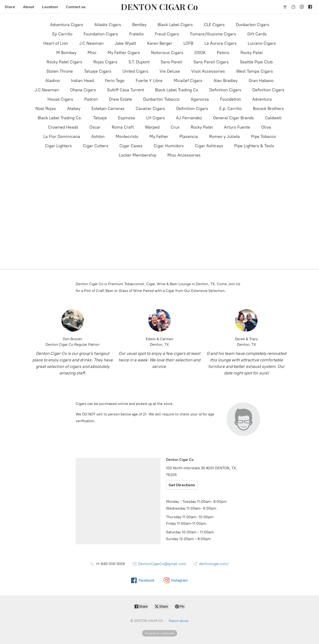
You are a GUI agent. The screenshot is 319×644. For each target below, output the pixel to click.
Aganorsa (200, 99)
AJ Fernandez (189, 118)
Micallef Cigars (188, 81)
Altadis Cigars (108, 25)
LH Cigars (156, 118)
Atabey (74, 109)
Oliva (266, 127)
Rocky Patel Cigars (64, 62)
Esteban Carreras (108, 109)
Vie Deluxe (170, 71)
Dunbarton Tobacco (161, 99)
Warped (152, 127)
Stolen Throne (60, 71)
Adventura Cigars (67, 25)
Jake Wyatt (125, 43)
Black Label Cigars (175, 25)
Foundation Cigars (101, 34)
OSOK (200, 53)
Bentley (139, 25)
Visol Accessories (208, 71)
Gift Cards (257, 34)
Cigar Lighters (58, 146)
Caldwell (273, 118)
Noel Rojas (46, 109)
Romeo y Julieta (224, 137)
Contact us (76, 7)
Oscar (95, 127)
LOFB (188, 43)
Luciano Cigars (262, 43)
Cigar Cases (131, 146)
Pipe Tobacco (263, 137)
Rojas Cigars (105, 62)
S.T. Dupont (139, 62)
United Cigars (135, 71)
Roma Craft (123, 127)
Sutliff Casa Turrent (126, 90)
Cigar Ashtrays (209, 146)
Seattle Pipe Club (256, 62)
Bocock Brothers (268, 109)
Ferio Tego (115, 81)
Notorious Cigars (167, 53)
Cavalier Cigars (150, 109)
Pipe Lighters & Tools (254, 146)
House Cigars (60, 99)
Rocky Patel (252, 53)
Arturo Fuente (237, 127)
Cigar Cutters (96, 146)
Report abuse (179, 621)
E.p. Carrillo (231, 109)
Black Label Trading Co (177, 90)
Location (50, 7)
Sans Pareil (171, 62)
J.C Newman (91, 43)
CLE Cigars (214, 25)
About (29, 7)
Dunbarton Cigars (253, 25)
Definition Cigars (225, 90)
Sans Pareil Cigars (211, 62)
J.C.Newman (47, 90)
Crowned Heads (63, 127)
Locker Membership (137, 155)
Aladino (53, 81)
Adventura (262, 99)
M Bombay (66, 53)
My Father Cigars (124, 53)
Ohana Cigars (83, 90)
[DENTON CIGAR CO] (159, 7)
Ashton (98, 137)
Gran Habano (261, 81)
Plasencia (189, 137)
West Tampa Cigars (255, 71)
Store (10, 7)
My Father (159, 137)
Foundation (231, 99)
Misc (92, 53)
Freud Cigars (167, 34)
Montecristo (127, 137)
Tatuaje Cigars (98, 71)
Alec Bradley (226, 81)
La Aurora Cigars (221, 43)
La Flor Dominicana (62, 137)
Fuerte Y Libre (149, 81)
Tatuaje (100, 118)
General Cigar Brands (233, 118)
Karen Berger (160, 43)
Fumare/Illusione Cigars (213, 34)
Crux (175, 127)
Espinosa (127, 118)
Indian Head (82, 81)
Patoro (223, 53)
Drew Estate (120, 99)
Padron (91, 99)
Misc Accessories (184, 155)
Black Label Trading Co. (60, 118)
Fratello (136, 34)
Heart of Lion (56, 43)
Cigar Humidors (169, 146)
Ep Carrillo (62, 34)
